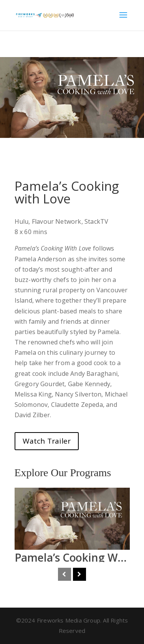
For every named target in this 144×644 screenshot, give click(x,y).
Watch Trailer (47, 441)
